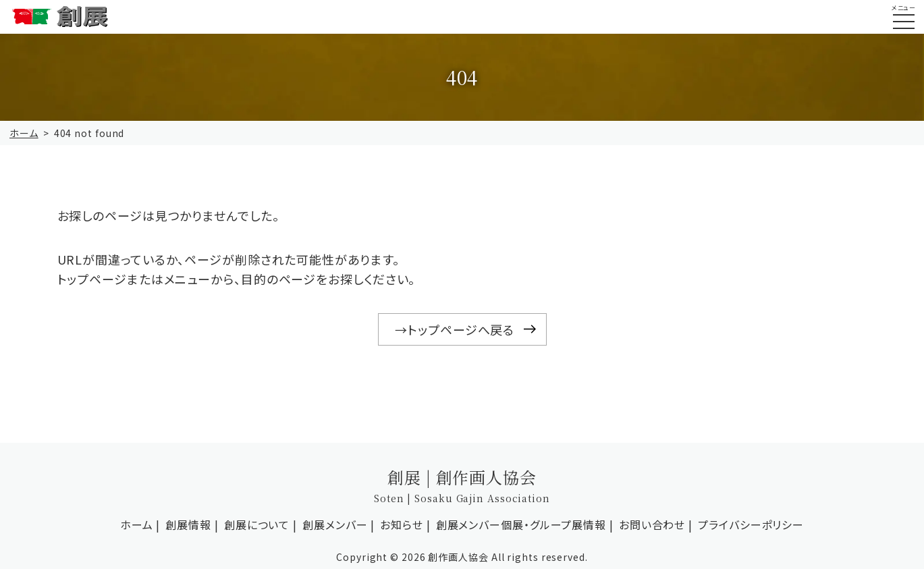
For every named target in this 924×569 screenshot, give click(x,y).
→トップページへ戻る (455, 329)
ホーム (24, 133)
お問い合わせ (652, 524)
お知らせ (402, 524)
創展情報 (188, 524)
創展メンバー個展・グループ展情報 (521, 524)
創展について (257, 524)
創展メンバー (335, 524)
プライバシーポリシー (751, 524)
